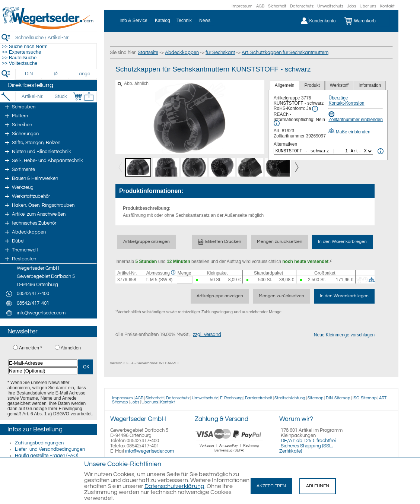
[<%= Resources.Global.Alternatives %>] (323, 151)
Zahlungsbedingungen (39, 443)
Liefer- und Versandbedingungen (50, 449)
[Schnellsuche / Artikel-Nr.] (56, 37)
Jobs (351, 6)
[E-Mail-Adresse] (43, 363)
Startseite (148, 53)
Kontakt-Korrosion (346, 103)
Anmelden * (31, 348)
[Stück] (61, 96)
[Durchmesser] (56, 74)
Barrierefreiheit (259, 398)
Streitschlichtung (290, 398)
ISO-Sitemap (365, 398)
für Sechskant (220, 53)
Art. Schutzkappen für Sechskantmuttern (285, 53)
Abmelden (71, 348)
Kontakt (387, 6)
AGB (260, 6)
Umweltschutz (330, 6)
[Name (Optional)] (43, 371)
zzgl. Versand (207, 335)
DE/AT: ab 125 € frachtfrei (308, 441)
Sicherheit (277, 6)
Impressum (242, 6)
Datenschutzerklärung (174, 486)
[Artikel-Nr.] (32, 96)
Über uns (368, 6)
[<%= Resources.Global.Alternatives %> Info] (381, 151)
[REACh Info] (277, 123)
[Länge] (83, 74)
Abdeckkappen (182, 53)
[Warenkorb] (365, 21)
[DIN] (29, 74)
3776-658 (127, 280)
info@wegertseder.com (149, 451)
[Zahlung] (230, 453)
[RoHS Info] (315, 109)
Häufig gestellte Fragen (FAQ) (47, 456)
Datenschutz (302, 6)
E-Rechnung (231, 398)
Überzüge (338, 98)
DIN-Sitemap (338, 398)
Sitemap (316, 398)
